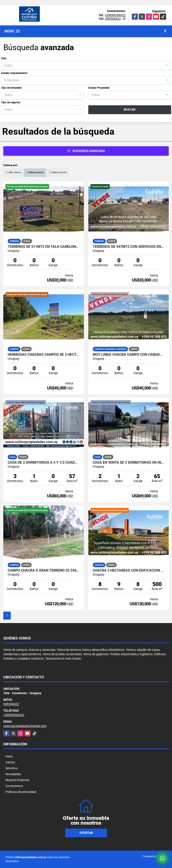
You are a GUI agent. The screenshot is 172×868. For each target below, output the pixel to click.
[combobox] (86, 66)
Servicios (12, 768)
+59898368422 (115, 15)
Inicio (9, 756)
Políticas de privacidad (21, 792)
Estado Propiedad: (99, 88)
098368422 (113, 19)
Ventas (10, 762)
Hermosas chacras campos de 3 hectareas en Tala (44, 355)
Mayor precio (58, 172)
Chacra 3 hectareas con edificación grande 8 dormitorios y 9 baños (129, 570)
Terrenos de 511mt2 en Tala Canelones (44, 247)
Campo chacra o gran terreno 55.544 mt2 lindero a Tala (44, 570)
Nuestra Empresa (17, 780)
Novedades (13, 774)
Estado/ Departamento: (14, 73)
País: (4, 58)
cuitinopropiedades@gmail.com (25, 726)
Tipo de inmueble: (12, 88)
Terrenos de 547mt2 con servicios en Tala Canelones (129, 247)
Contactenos (14, 786)
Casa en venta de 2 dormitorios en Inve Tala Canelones (129, 463)
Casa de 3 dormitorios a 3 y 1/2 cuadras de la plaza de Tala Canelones (44, 463)
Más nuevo (13, 172)
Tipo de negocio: (11, 102)
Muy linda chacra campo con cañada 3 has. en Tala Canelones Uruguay (129, 355)
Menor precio (35, 172)
